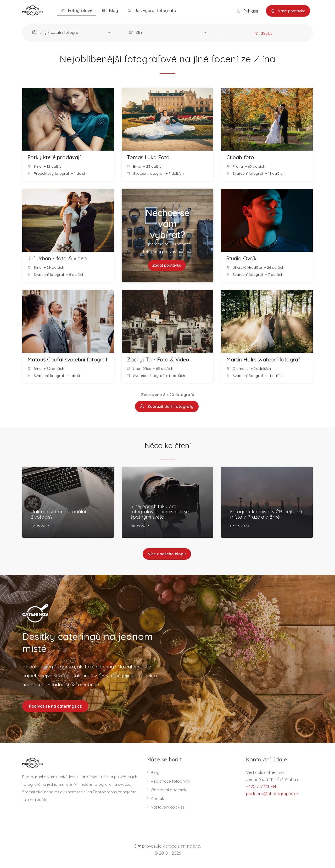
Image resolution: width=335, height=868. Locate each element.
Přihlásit (246, 11)
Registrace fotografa (171, 782)
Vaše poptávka (287, 11)
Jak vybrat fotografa (152, 11)
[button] (73, 33)
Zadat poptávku (167, 265)
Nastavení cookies (168, 808)
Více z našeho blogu (167, 554)
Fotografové (77, 11)
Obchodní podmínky (170, 790)
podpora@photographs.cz (272, 794)
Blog (110, 11)
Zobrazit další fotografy (167, 407)
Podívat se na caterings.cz (55, 707)
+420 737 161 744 (261, 787)
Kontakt (158, 799)
